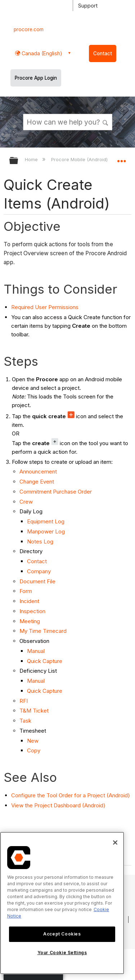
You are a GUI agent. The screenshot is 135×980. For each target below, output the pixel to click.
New (33, 741)
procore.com (29, 29)
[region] (62, 903)
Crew (26, 502)
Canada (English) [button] (41, 53)
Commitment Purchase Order (56, 492)
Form (26, 591)
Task (25, 721)
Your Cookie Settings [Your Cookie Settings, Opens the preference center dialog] (62, 953)
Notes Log (40, 542)
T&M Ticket (34, 711)
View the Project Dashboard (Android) (58, 805)
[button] (105, 122)
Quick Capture (45, 661)
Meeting (30, 621)
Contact (103, 53)
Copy (34, 750)
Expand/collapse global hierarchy (18, 161)
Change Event (37, 482)
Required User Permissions (45, 307)
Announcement (38, 472)
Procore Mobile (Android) (80, 159)
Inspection (32, 611)
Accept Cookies (62, 934)
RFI (24, 701)
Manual (36, 651)
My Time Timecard (43, 631)
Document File (37, 581)
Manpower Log (46, 531)
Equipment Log (46, 521)
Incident (29, 601)
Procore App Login (36, 78)
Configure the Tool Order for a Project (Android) (71, 795)
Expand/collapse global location (121, 158)
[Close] (115, 843)
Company (39, 571)
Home (32, 159)
